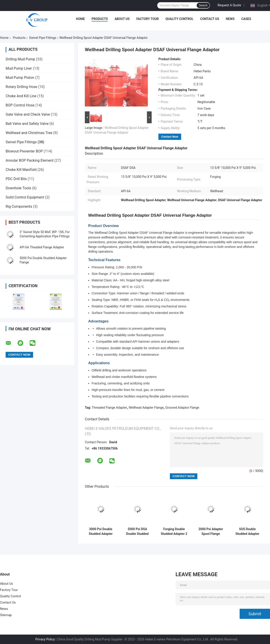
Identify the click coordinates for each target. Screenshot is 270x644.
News (230, 19)
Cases (246, 19)
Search (203, 5)
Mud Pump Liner (19, 68)
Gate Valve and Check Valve (28, 114)
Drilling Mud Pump (20, 59)
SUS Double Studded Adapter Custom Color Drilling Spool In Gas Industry (247, 532)
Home (80, 19)
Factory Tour (148, 19)
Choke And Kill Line (21, 96)
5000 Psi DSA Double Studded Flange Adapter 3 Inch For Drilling (137, 532)
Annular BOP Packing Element (30, 160)
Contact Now (170, 137)
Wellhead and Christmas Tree (29, 133)
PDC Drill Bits (16, 179)
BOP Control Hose (20, 105)
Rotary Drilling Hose (21, 87)
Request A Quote (229, 5)
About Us (122, 19)
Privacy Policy (45, 639)
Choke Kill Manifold (21, 170)
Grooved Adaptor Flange (182, 408)
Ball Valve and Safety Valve (27, 124)
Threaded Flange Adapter (109, 408)
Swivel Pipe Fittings (43, 38)
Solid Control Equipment (25, 197)
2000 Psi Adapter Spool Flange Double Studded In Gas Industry (211, 532)
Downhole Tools (18, 188)
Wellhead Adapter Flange (146, 408)
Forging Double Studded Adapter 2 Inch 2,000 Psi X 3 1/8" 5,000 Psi (174, 532)
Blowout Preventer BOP (24, 151)
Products (100, 19)
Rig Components (19, 206)
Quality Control (180, 19)
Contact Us (209, 19)
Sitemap (6, 615)
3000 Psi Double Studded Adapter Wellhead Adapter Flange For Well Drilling (101, 532)
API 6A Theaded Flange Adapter (42, 247)
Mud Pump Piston (20, 78)
